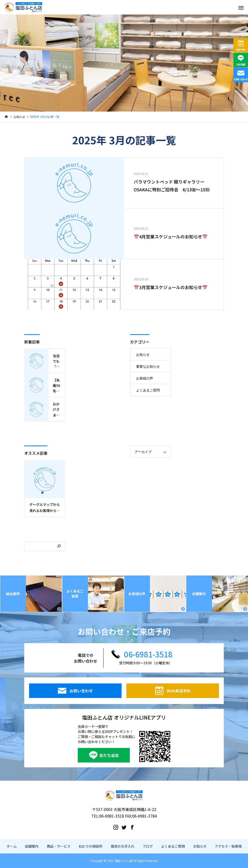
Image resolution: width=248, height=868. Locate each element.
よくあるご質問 (148, 390)
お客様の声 (145, 378)
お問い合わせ (241, 79)
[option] (45, 488)
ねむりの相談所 (91, 846)
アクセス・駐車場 (228, 846)
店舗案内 (32, 846)
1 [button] (43, 493)
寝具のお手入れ (123, 846)
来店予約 (241, 50)
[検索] (59, 546)
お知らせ (143, 355)
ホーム (12, 846)
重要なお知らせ (148, 366)
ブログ (148, 846)
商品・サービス (59, 846)
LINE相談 (241, 64)
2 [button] (47, 493)
